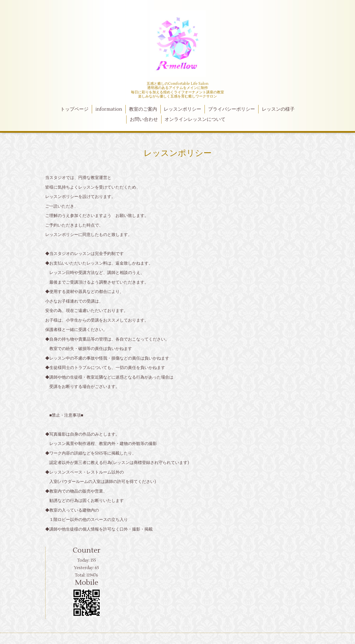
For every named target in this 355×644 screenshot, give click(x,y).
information (109, 109)
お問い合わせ (144, 119)
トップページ (74, 109)
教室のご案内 (143, 109)
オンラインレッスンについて (195, 119)
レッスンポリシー (182, 109)
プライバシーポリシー (232, 109)
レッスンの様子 (278, 109)
